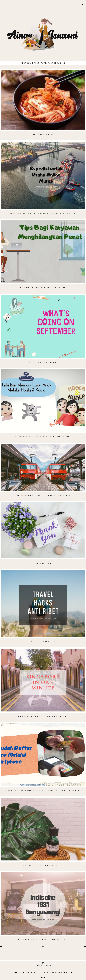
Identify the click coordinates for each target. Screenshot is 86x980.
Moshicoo (67, 973)
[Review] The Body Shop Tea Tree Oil (43, 865)
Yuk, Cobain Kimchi (43, 135)
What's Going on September (43, 362)
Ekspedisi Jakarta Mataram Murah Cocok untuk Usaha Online (43, 213)
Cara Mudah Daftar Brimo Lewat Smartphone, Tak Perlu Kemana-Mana (43, 791)
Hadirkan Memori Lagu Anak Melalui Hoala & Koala (43, 437)
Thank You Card (43, 563)
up (43, 977)
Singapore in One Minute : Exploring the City (43, 716)
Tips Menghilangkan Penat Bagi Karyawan (43, 288)
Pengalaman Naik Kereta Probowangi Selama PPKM (43, 496)
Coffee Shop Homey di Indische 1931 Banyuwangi (43, 940)
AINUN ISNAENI (21, 973)
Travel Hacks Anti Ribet (43, 642)
